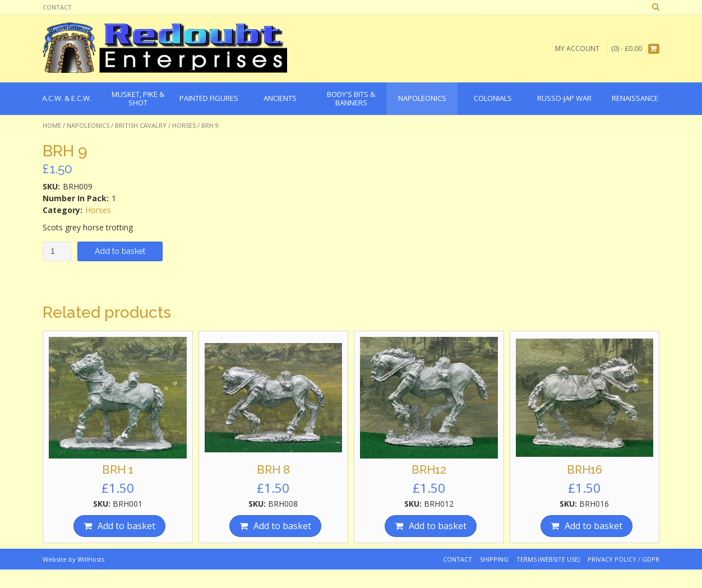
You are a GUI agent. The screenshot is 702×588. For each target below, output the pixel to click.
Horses (184, 125)
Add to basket (120, 251)
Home (52, 125)
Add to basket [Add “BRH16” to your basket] (594, 526)
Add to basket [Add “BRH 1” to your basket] (126, 526)
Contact (57, 7)
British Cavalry (141, 125)
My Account (577, 48)
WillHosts (91, 559)
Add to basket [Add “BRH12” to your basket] (438, 526)
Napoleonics (88, 125)
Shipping (494, 559)
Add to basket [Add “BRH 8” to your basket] (282, 526)
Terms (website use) (548, 559)
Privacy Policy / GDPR (624, 559)
